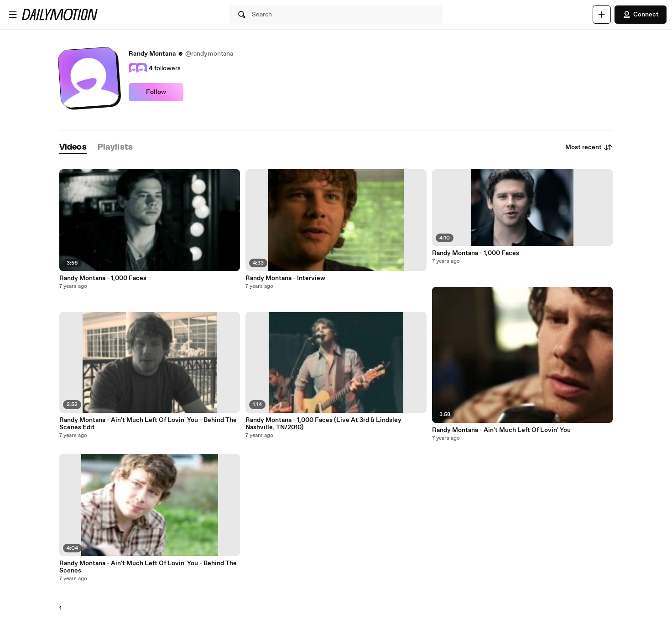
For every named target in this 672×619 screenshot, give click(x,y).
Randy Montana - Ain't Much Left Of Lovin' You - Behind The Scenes (148, 567)
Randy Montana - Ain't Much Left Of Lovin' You (501, 430)
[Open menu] (13, 15)
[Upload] (602, 15)
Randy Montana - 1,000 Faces (103, 278)
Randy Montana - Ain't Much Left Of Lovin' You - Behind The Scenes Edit (148, 424)
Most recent (589, 147)
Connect (641, 15)
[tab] (73, 148)
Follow (156, 92)
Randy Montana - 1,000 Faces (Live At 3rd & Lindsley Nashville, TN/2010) (323, 424)
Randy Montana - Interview (285, 278)
